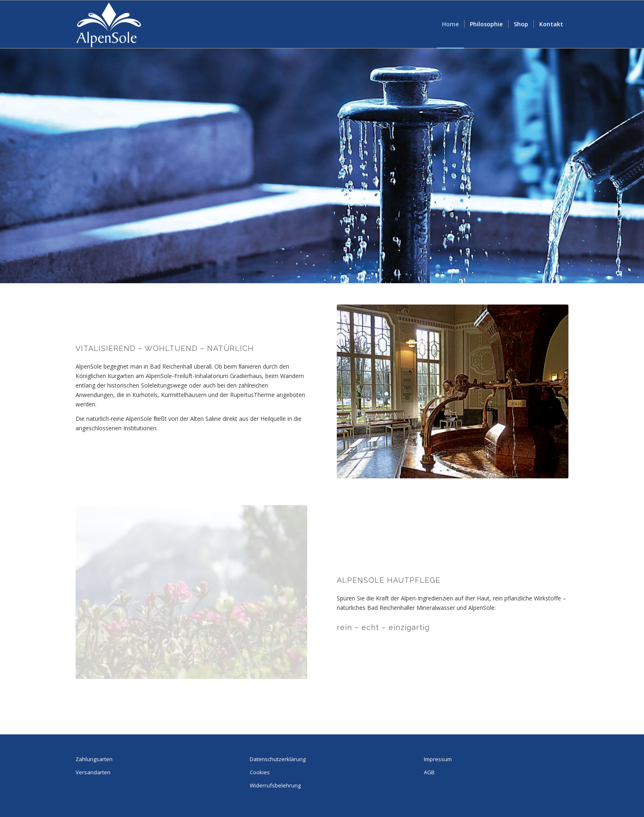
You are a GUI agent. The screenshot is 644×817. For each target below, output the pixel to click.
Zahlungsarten (94, 759)
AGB (429, 772)
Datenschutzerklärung (278, 759)
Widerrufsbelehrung (275, 785)
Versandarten (93, 772)
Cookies (260, 772)
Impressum (438, 759)
